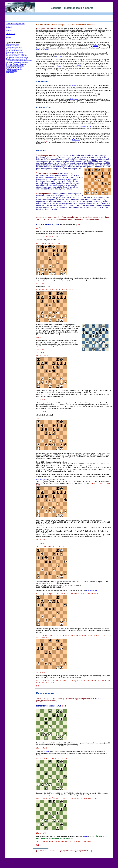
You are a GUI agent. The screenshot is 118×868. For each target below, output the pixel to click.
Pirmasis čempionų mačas (14, 49)
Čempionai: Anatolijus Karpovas (16, 54)
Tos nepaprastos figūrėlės (14, 67)
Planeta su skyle (11, 72)
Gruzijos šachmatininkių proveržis (17, 59)
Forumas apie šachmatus (14, 47)
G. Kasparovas (42, 484)
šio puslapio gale (91, 596)
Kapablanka (95, 46)
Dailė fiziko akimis (12, 71)
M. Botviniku (45, 50)
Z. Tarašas (97, 706)
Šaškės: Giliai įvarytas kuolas (15, 24)
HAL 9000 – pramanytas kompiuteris (17, 62)
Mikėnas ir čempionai (13, 44)
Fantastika (9, 30)
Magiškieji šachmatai (12, 46)
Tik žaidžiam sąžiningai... (14, 69)
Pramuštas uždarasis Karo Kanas (17, 56)
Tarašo (85, 846)
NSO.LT (8, 37)
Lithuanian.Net (10, 34)
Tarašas (47, 760)
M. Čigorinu (76, 140)
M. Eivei (69, 179)
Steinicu (91, 126)
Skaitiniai (9, 27)
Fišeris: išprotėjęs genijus (14, 51)
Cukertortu (84, 126)
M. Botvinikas (50, 185)
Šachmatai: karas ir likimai (14, 52)
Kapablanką (52, 177)
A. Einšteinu (60, 56)
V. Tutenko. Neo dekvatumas (15, 66)
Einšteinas (73, 99)
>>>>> (59, 67)
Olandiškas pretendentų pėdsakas (17, 57)
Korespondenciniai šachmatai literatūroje (19, 61)
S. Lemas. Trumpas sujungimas (16, 64)
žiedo (79, 65)
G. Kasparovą (71, 157)
